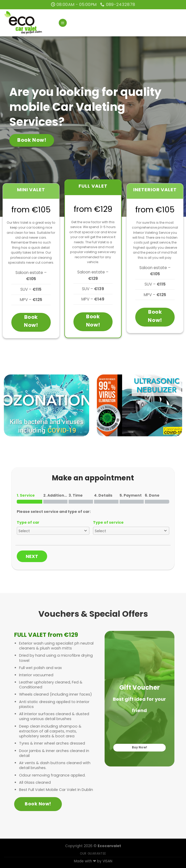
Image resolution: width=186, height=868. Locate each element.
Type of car (28, 522)
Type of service (108, 522)
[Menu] (63, 23)
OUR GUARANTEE (93, 854)
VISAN (107, 861)
